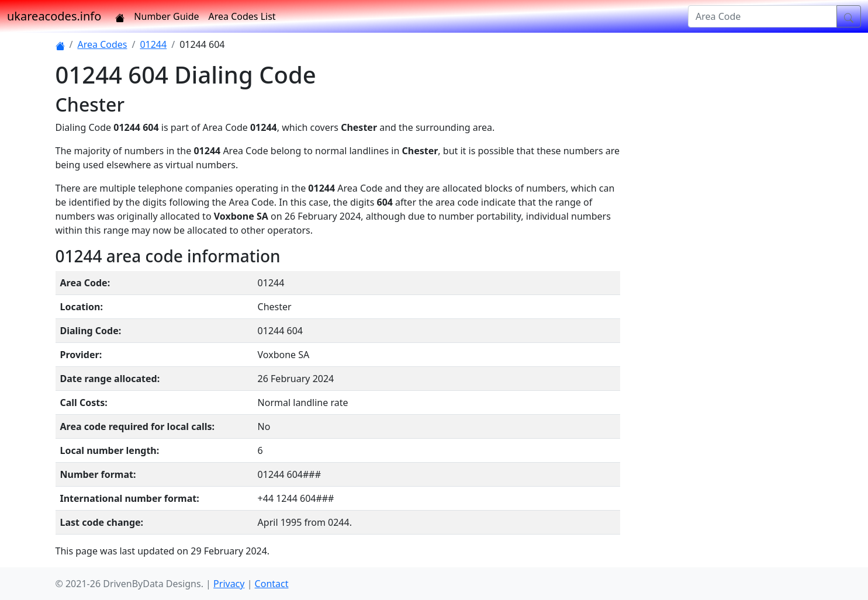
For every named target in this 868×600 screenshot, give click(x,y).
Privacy (229, 584)
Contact (272, 584)
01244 (153, 44)
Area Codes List (242, 16)
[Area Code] (762, 16)
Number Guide (166, 16)
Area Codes (102, 44)
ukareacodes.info (54, 16)
